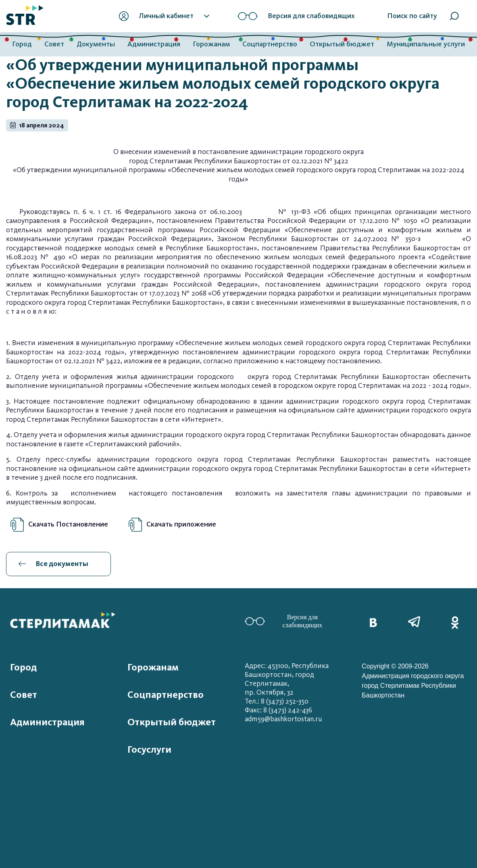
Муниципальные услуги (426, 44)
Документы (96, 44)
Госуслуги (149, 749)
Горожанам (211, 44)
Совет (54, 44)
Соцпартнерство (270, 44)
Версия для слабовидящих (284, 621)
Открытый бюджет (342, 44)
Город (22, 44)
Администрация (154, 44)
